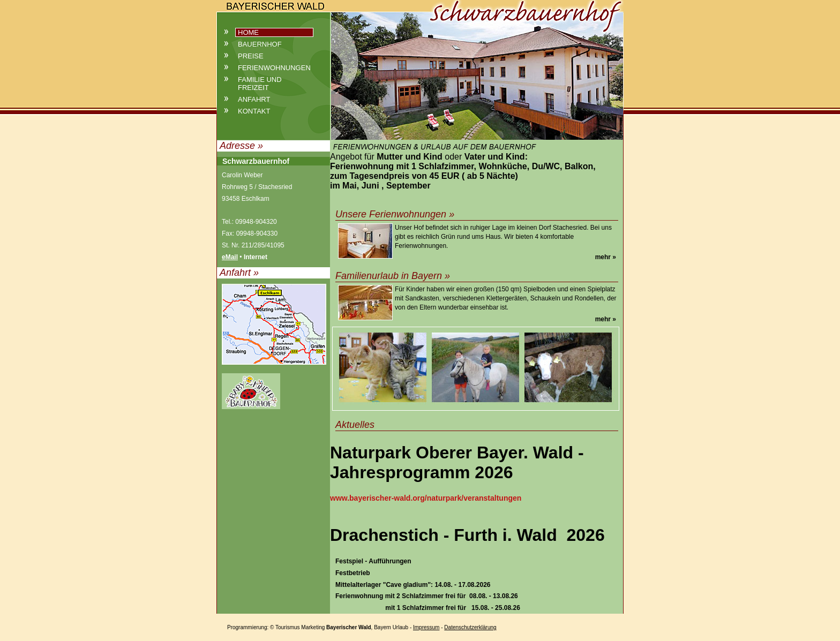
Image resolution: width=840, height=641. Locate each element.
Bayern (382, 627)
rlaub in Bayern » (414, 276)
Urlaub (400, 627)
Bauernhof (260, 44)
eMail (230, 257)
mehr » (606, 257)
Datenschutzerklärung (470, 627)
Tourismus (288, 627)
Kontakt (254, 111)
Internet (256, 257)
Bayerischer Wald (349, 627)
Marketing (313, 627)
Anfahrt (254, 99)
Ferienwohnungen (274, 68)
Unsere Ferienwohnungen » (395, 214)
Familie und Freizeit (260, 84)
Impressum (426, 627)
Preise (251, 56)
